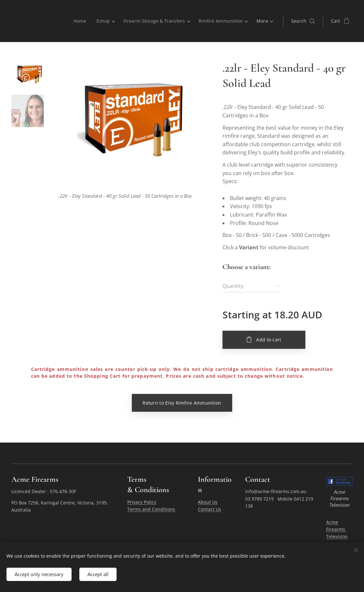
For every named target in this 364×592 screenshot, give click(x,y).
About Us (208, 502)
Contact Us (210, 509)
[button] (303, 21)
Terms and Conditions (151, 509)
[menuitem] (78, 21)
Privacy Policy (142, 502)
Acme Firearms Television (337, 529)
